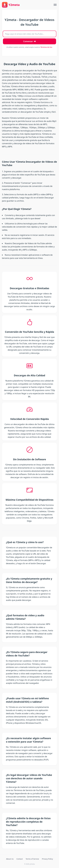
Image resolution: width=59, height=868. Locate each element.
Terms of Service (32, 859)
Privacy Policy (47, 859)
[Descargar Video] (29, 41)
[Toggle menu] (55, 5)
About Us (10, 859)
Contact (20, 859)
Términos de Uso (46, 47)
